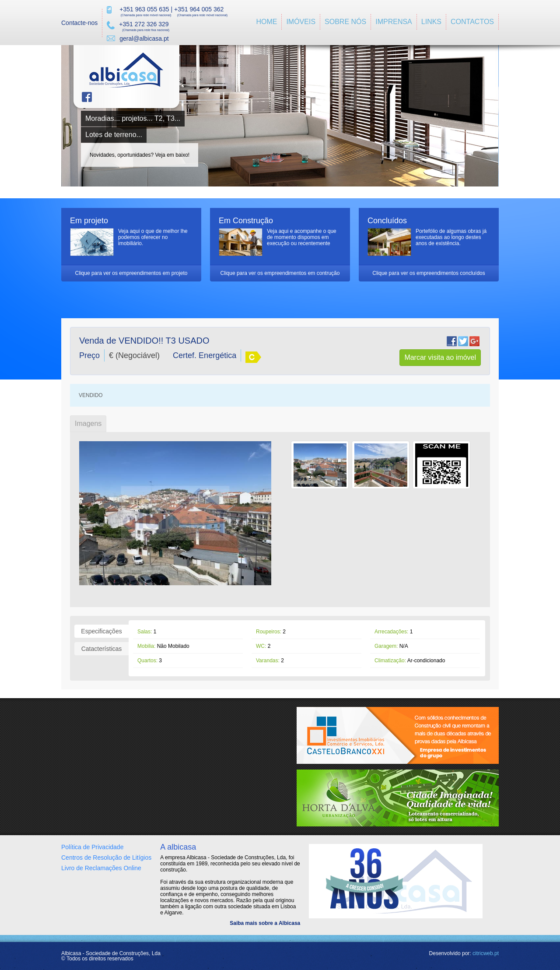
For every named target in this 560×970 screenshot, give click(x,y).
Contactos (472, 22)
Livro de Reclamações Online (101, 868)
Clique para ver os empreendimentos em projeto (131, 273)
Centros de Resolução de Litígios (106, 858)
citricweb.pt (486, 953)
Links (431, 22)
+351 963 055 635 (144, 9)
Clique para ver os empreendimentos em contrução (280, 273)
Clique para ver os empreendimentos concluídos (429, 273)
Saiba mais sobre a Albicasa (265, 923)
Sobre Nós (345, 22)
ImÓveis (301, 22)
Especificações (101, 631)
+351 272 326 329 (144, 24)
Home (266, 22)
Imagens (88, 423)
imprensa (394, 22)
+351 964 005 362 (199, 9)
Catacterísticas (102, 649)
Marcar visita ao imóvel (440, 357)
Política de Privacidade (92, 847)
